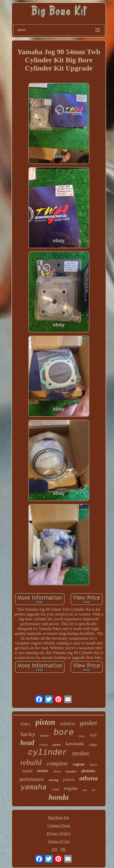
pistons (88, 771)
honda (59, 797)
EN (55, 849)
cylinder (48, 752)
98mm (57, 771)
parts (57, 745)
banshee (71, 771)
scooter (45, 736)
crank (55, 789)
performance (32, 779)
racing (54, 780)
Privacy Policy (59, 833)
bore (64, 733)
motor (43, 771)
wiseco (68, 723)
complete (57, 763)
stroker (81, 753)
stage (93, 744)
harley (28, 734)
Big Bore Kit (59, 818)
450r (93, 735)
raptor (79, 764)
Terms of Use (59, 841)
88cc (94, 790)
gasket (89, 723)
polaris (69, 780)
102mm (44, 745)
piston (45, 722)
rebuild (31, 762)
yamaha (34, 787)
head (27, 743)
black (93, 765)
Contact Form (59, 826)
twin (85, 790)
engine (71, 788)
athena (89, 778)
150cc (82, 736)
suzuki (27, 771)
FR (63, 849)
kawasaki (75, 744)
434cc (26, 724)
